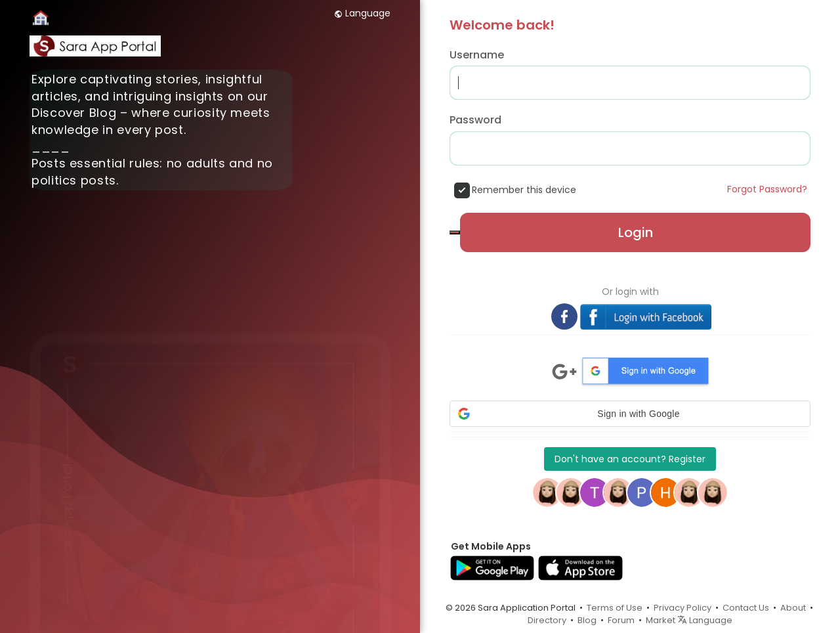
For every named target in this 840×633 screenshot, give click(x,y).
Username (477, 55)
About (793, 608)
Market (661, 620)
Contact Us (746, 608)
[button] (630, 414)
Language (362, 13)
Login (636, 232)
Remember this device (524, 190)
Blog (587, 620)
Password (475, 120)
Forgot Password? (767, 189)
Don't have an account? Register (630, 459)
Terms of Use (615, 608)
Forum (621, 620)
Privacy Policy (682, 608)
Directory (547, 620)
